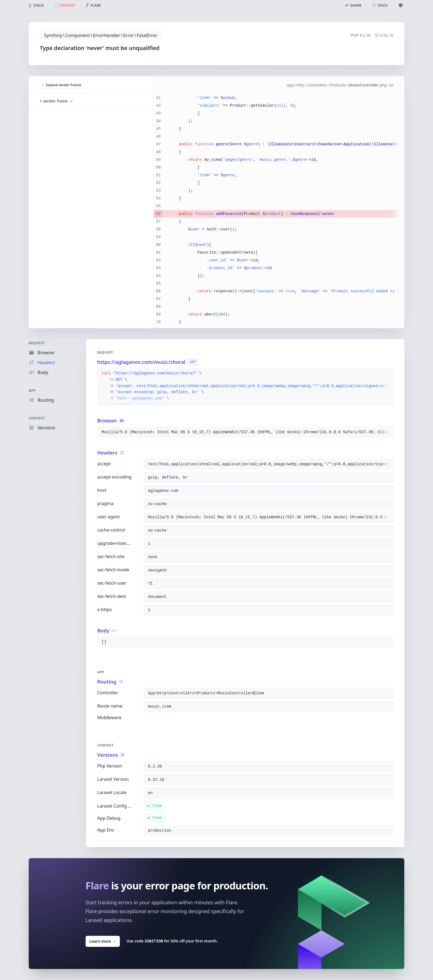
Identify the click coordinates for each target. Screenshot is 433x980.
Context (37, 418)
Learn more (103, 941)
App (32, 391)
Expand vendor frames (62, 85)
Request (37, 343)
